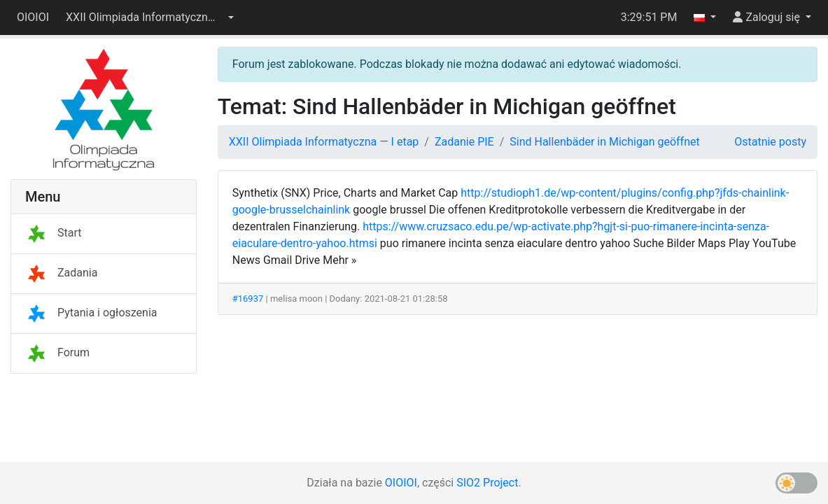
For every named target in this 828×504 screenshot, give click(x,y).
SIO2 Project (487, 483)
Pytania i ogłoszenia (91, 313)
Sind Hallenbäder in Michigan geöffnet (604, 142)
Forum (57, 352)
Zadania (61, 273)
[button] (150, 17)
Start (53, 233)
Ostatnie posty (770, 142)
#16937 (248, 299)
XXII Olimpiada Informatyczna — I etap (324, 142)
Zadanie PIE (464, 142)
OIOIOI (33, 17)
